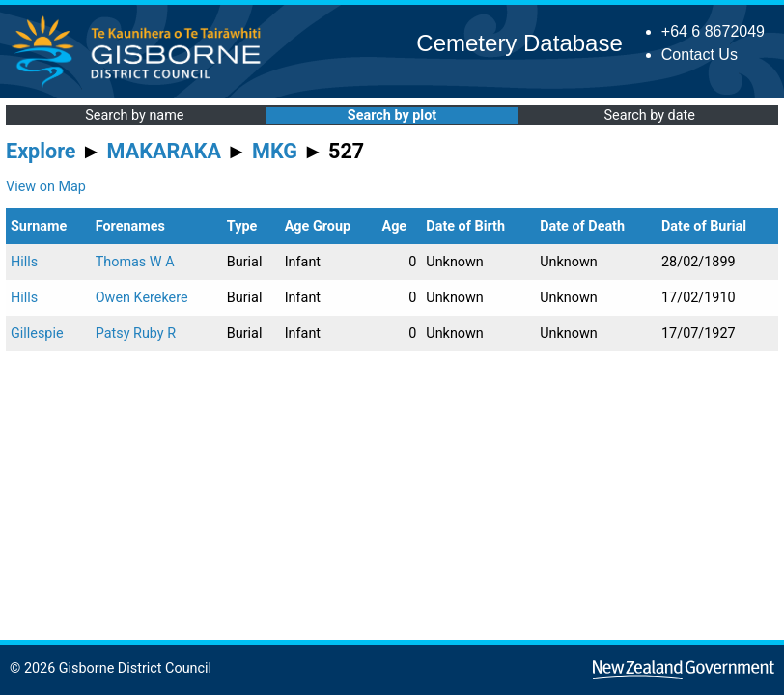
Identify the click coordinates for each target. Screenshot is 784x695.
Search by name (134, 115)
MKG (275, 151)
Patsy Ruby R (136, 334)
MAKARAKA (164, 151)
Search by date (649, 115)
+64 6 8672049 (713, 31)
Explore (41, 151)
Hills (24, 262)
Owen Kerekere (142, 298)
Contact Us (700, 55)
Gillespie (37, 334)
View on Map (46, 187)
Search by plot (392, 115)
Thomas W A (135, 262)
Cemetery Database (519, 43)
